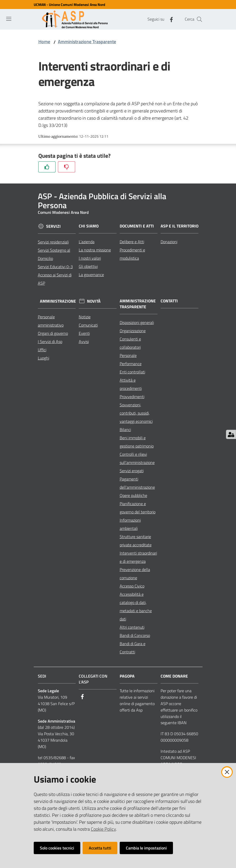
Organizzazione (133, 331)
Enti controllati (132, 372)
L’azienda (87, 242)
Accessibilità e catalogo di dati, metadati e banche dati (136, 607)
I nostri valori (90, 258)
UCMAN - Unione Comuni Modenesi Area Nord (69, 5)
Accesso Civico (132, 586)
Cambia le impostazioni (146, 848)
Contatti (169, 301)
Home (44, 42)
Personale (128, 355)
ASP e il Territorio (180, 226)
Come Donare (174, 676)
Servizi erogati (132, 471)
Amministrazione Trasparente (87, 42)
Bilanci (125, 429)
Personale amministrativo (51, 321)
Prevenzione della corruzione (135, 574)
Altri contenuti (132, 627)
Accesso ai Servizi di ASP (55, 279)
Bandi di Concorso (135, 635)
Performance (131, 364)
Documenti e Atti (137, 226)
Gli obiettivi (88, 266)
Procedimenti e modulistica (132, 254)
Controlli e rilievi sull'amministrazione (137, 458)
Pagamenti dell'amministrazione (137, 483)
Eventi (84, 333)
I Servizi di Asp (50, 341)
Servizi (53, 226)
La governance (91, 275)
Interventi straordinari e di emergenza (138, 557)
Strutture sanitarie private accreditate (136, 541)
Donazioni (169, 242)
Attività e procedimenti (131, 384)
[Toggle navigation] (9, 19)
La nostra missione (95, 250)
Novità (94, 301)
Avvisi (84, 341)
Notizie (85, 317)
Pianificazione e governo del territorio (138, 508)
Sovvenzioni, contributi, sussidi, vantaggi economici (136, 413)
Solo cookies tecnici (57, 848)
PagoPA (127, 676)
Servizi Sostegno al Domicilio (54, 254)
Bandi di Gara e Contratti (133, 648)
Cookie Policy (103, 829)
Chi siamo (89, 226)
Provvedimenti (132, 397)
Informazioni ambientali (130, 524)
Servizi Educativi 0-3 (55, 267)
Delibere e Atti (132, 242)
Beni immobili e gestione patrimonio (137, 442)
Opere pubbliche (133, 495)
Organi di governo (53, 333)
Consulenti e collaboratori (130, 343)
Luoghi (43, 358)
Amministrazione (58, 301)
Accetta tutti (100, 848)
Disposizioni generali (137, 322)
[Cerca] (199, 19)
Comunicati (88, 325)
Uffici (42, 350)
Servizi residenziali (53, 242)
